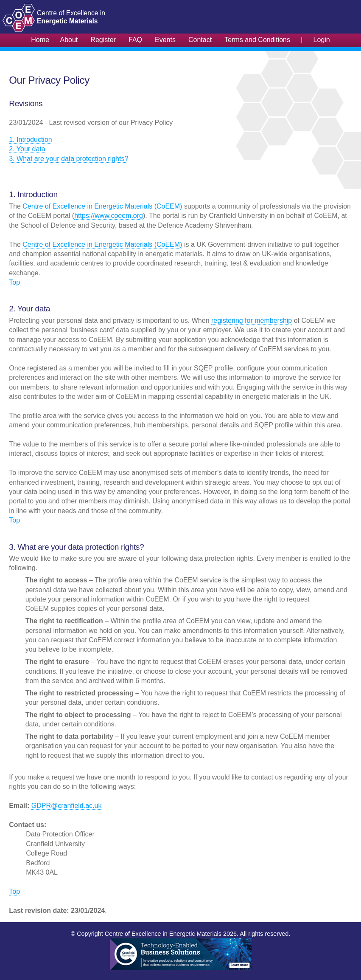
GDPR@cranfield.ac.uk (67, 806)
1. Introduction (30, 140)
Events (165, 40)
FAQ (135, 40)
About (69, 40)
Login (322, 40)
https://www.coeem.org (109, 216)
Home (40, 40)
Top (14, 282)
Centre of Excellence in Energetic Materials (163, 934)
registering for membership (252, 321)
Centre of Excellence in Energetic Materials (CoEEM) (102, 206)
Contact (200, 40)
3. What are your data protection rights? (69, 159)
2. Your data (27, 149)
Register (103, 40)
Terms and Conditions (257, 40)
